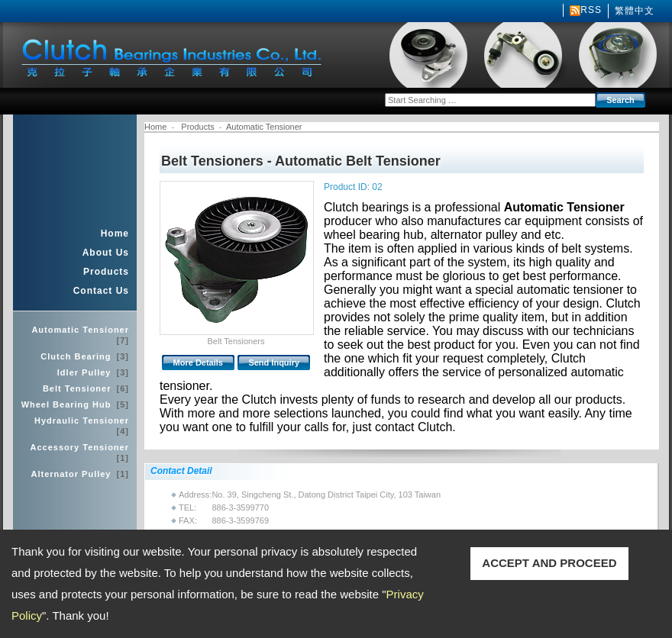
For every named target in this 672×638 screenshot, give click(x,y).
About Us (106, 253)
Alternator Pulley (80, 474)
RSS (591, 10)
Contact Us (101, 291)
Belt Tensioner (86, 388)
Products (106, 272)
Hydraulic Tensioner (82, 426)
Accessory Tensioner (80, 453)
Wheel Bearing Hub (75, 404)
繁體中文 (635, 11)
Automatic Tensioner (80, 335)
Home (115, 234)
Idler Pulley (93, 372)
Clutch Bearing (85, 356)
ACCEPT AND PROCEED (549, 563)
